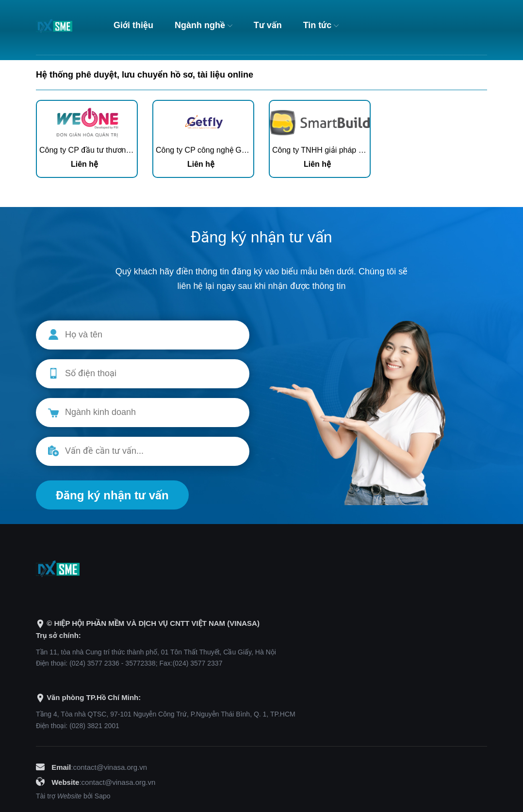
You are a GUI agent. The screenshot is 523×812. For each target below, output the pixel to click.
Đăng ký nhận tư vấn (112, 495)
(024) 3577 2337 (198, 663)
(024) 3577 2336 (94, 663)
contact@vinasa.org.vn (110, 767)
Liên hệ (84, 164)
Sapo (103, 796)
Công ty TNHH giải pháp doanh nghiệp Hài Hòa (354, 150)
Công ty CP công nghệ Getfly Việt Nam (222, 150)
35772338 (140, 663)
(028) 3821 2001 (94, 726)
